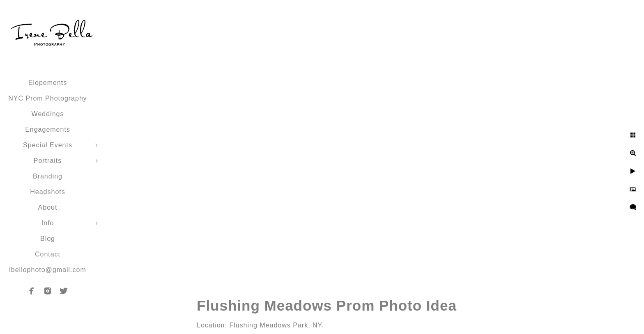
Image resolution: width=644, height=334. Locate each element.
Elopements (48, 83)
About (48, 207)
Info (48, 223)
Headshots (48, 192)
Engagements (48, 129)
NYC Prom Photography (48, 98)
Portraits (48, 161)
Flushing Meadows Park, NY (275, 325)
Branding (48, 176)
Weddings (48, 114)
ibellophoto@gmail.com (48, 270)
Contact (48, 254)
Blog (48, 239)
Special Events (48, 145)
